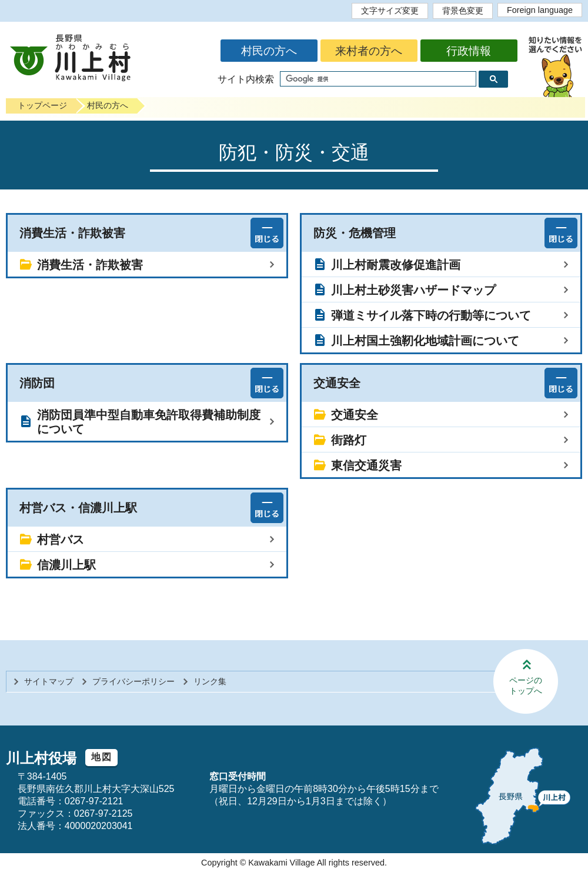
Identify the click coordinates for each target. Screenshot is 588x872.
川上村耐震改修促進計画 (396, 265)
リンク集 (210, 681)
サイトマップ (49, 681)
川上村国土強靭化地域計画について (425, 341)
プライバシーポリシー (133, 681)
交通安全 (355, 415)
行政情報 (469, 51)
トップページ (42, 105)
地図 (101, 757)
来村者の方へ (369, 51)
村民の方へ (269, 51)
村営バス (61, 540)
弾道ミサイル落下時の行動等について (431, 315)
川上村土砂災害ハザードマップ (413, 290)
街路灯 (349, 440)
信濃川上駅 (66, 565)
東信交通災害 (366, 465)
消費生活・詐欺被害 (90, 265)
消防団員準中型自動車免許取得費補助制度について (149, 422)
